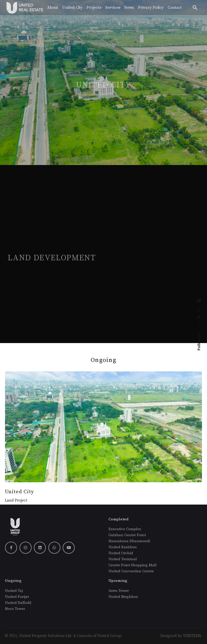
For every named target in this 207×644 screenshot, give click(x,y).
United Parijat (17, 597)
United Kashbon (123, 547)
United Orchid (121, 553)
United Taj (14, 591)
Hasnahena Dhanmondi (129, 541)
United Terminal (123, 559)
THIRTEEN (192, 636)
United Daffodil (19, 603)
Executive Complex (125, 529)
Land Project (16, 500)
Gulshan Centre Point (127, 535)
